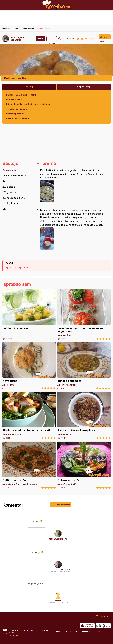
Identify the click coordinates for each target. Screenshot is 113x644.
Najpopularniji (84, 87)
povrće (13, 267)
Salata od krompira (29, 315)
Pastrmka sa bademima (18, 118)
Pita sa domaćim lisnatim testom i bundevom (28, 104)
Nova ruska (29, 366)
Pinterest (96, 631)
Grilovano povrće (84, 465)
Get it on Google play (103, 626)
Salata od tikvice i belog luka (84, 416)
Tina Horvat (65, 570)
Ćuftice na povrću (29, 465)
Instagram (86, 631)
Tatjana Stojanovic (17, 39)
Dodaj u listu (103, 37)
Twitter (68, 631)
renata (58, 601)
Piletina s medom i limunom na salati (29, 416)
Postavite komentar (60, 505)
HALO (19, 635)
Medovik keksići (14, 99)
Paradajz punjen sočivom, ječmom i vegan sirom (84, 315)
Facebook (59, 631)
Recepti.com (56, 5)
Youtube (77, 631)
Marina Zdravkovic (58, 539)
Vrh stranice (102, 616)
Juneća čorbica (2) (84, 366)
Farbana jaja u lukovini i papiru (21, 95)
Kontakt (12, 632)
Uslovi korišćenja (37, 630)
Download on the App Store (87, 626)
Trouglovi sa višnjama (17, 109)
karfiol (25, 267)
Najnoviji (29, 87)
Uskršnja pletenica (15, 114)
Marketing (48, 630)
